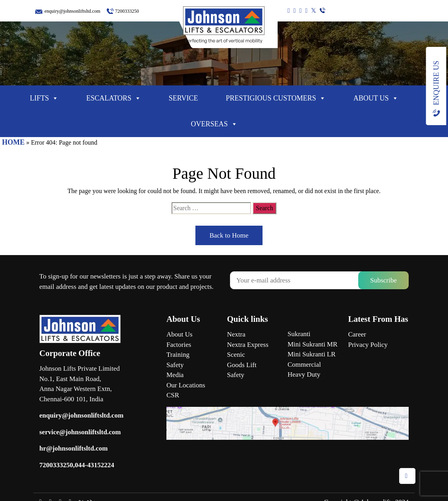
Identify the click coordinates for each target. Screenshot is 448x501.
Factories (179, 345)
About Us (376, 98)
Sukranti (299, 334)
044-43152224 (94, 465)
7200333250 (127, 11)
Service (183, 98)
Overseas (214, 124)
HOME (13, 142)
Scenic (236, 355)
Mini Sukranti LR (312, 354)
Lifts (44, 98)
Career (357, 334)
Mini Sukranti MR (313, 344)
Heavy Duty (304, 374)
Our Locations (186, 385)
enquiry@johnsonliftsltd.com (72, 11)
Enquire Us (436, 83)
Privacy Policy (368, 345)
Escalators (114, 98)
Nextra (236, 334)
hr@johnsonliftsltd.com (73, 448)
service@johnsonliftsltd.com (80, 432)
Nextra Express (247, 345)
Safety (175, 365)
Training (178, 355)
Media (175, 375)
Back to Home (229, 235)
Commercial (304, 365)
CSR (173, 395)
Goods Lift (241, 365)
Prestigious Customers (275, 98)
